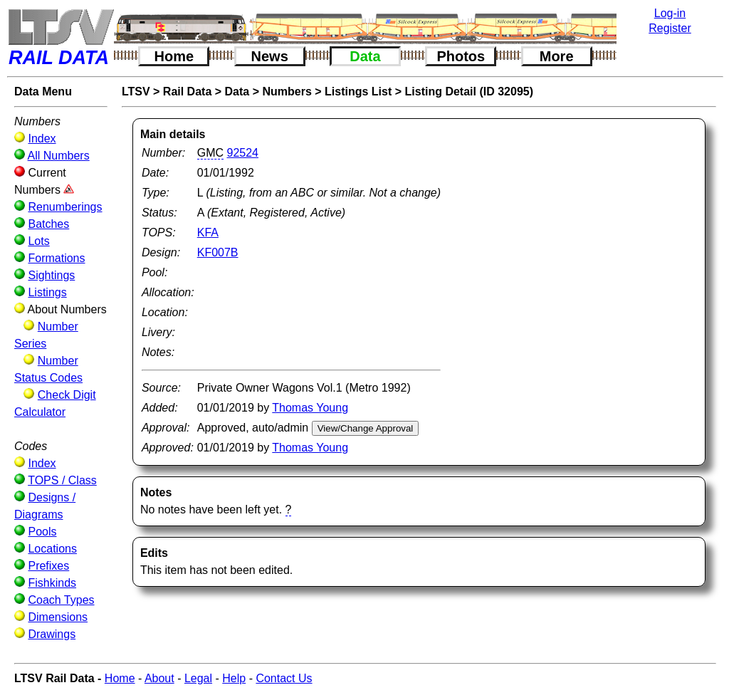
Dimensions (58, 617)
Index (42, 139)
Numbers (287, 92)
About (159, 678)
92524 (243, 153)
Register (670, 28)
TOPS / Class (62, 480)
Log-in (670, 13)
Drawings (52, 634)
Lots (38, 241)
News (270, 56)
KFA (208, 233)
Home (174, 56)
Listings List (358, 92)
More (557, 56)
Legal (198, 678)
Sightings (51, 275)
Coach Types (61, 600)
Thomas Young (310, 408)
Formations (56, 258)
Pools (42, 532)
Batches (48, 224)
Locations (52, 549)
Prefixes (48, 566)
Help (234, 678)
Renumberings (65, 207)
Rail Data (187, 92)
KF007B (218, 252)
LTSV (136, 92)
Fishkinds (52, 583)
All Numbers (59, 156)
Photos (461, 56)
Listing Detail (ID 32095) (470, 92)
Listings (47, 292)
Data (365, 56)
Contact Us (284, 678)
